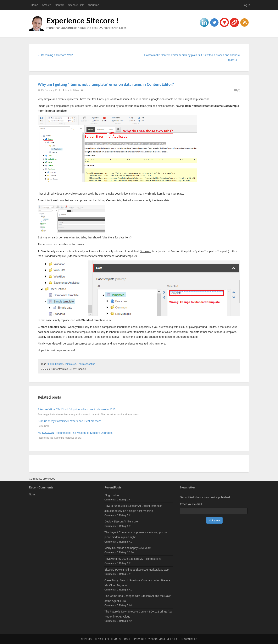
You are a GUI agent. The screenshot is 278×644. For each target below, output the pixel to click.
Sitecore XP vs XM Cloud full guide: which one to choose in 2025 (77, 409)
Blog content (112, 495)
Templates (70, 364)
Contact (59, 5)
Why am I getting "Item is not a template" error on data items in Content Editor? (106, 84)
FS (195, 639)
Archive (46, 5)
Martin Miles (72, 90)
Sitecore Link (76, 5)
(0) (237, 90)
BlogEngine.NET (161, 639)
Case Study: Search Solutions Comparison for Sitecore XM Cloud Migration (137, 583)
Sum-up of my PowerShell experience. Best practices (70, 421)
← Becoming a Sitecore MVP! (56, 55)
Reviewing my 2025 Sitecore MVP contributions (133, 559)
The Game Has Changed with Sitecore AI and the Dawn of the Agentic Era (138, 598)
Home (34, 5)
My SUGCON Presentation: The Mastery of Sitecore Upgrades (75, 433)
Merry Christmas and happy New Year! (128, 548)
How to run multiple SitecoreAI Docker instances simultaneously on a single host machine (133, 508)
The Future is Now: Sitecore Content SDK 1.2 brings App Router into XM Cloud (139, 614)
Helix (51, 364)
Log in (246, 5)
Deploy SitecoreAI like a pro (121, 521)
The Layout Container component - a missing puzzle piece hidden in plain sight (136, 535)
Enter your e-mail (191, 504)
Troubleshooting (86, 364)
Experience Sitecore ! (82, 20)
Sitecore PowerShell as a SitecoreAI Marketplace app (136, 570)
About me (93, 5)
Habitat (59, 364)
